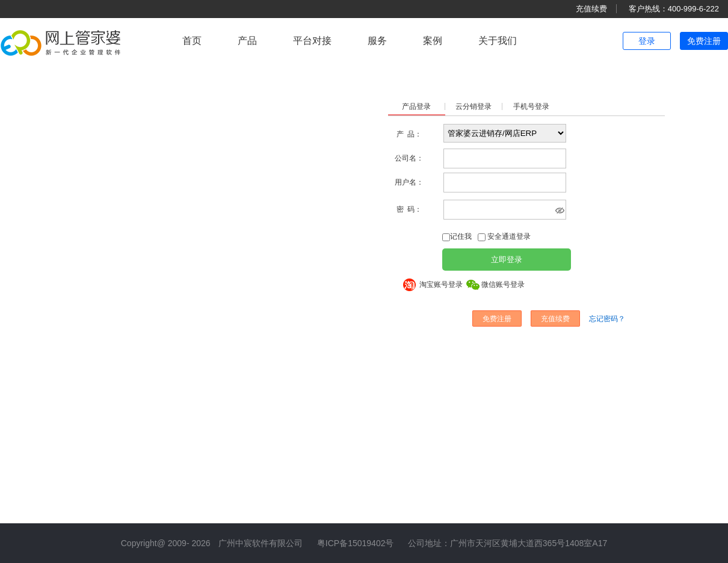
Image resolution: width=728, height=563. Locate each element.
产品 (247, 41)
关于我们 (498, 41)
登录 (647, 41)
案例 (433, 41)
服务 (377, 41)
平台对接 (312, 41)
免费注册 (704, 41)
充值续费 (591, 9)
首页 (192, 41)
